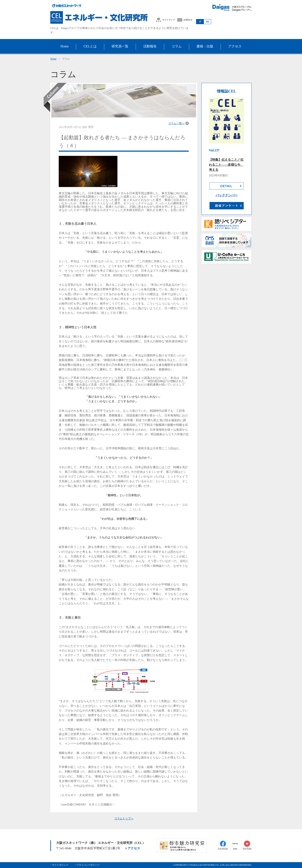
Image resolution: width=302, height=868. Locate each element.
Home (53, 59)
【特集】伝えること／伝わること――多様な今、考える (226, 165)
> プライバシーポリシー (87, 865)
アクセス (134, 848)
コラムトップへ (124, 818)
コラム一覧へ (176, 123)
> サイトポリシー (59, 865)
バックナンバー (227, 195)
